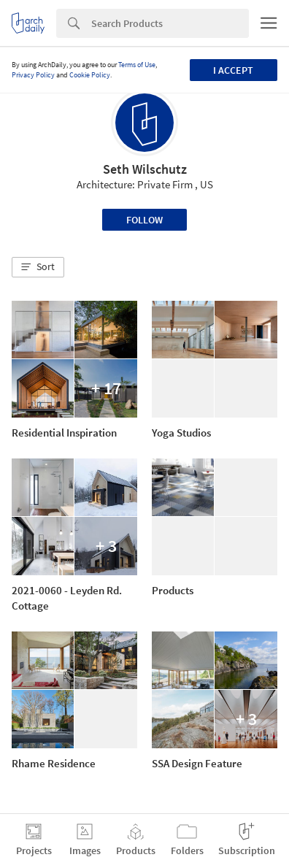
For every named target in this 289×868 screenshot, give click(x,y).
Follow (144, 220)
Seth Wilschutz (145, 169)
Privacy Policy (33, 75)
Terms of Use (137, 65)
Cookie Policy (90, 75)
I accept (233, 70)
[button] (38, 267)
